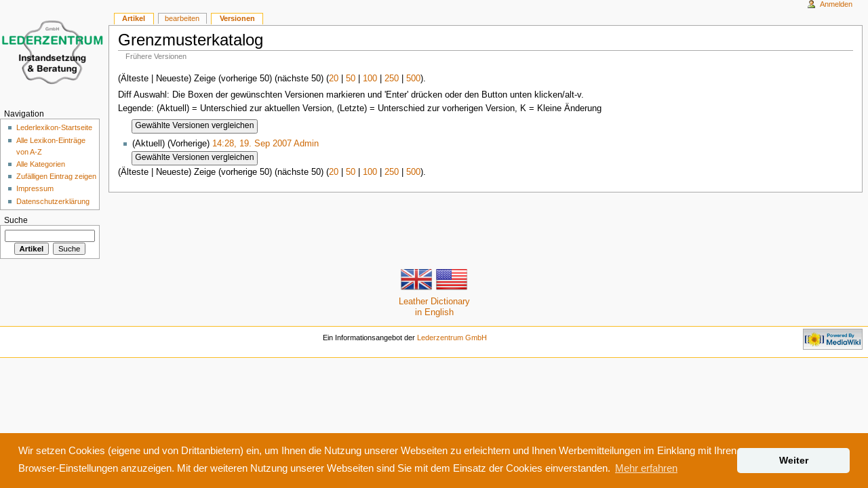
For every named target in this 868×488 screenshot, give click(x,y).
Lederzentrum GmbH (452, 338)
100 (370, 78)
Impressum (35, 188)
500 (413, 78)
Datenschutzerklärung (53, 201)
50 (351, 78)
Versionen (237, 18)
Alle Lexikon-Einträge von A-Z (51, 146)
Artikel (134, 18)
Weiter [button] (794, 460)
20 (334, 78)
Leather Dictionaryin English (434, 295)
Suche (16, 220)
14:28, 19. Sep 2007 (252, 143)
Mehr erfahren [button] (646, 468)
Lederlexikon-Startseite (54, 127)
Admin (306, 143)
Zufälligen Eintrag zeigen (56, 176)
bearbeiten (182, 18)
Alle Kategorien (41, 164)
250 (392, 78)
